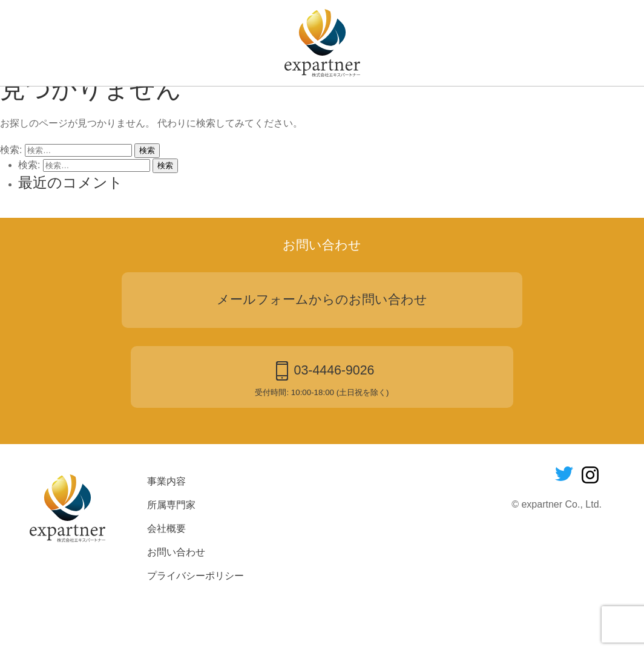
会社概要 (350, 104)
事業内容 (209, 104)
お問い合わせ (425, 104)
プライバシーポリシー (195, 625)
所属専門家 (279, 104)
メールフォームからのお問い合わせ (322, 349)
